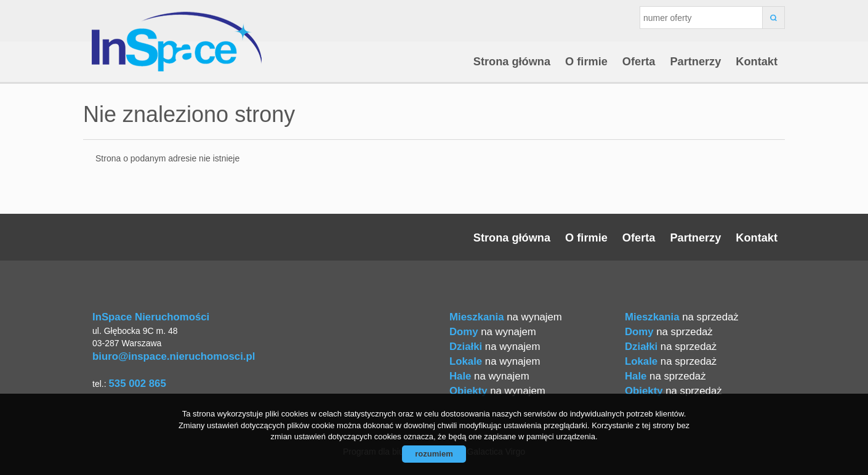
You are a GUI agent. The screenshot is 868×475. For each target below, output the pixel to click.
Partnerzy (695, 62)
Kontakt (757, 62)
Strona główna (512, 62)
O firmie (586, 62)
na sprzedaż (682, 317)
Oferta (639, 62)
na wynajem (506, 317)
